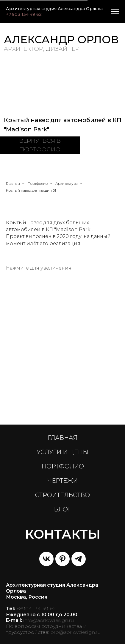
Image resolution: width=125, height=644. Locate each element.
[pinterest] (62, 559)
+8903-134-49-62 (36, 609)
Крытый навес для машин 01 (31, 190)
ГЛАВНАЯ (62, 438)
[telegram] (79, 559)
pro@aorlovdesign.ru (76, 632)
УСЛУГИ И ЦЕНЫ (62, 452)
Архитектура (67, 183)
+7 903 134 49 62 (24, 14)
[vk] (46, 559)
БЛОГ (63, 509)
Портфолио (38, 183)
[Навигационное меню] (115, 12)
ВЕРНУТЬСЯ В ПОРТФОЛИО (40, 145)
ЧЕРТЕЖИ (63, 481)
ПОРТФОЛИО (63, 466)
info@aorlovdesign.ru (49, 620)
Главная (13, 183)
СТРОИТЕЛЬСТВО (62, 495)
